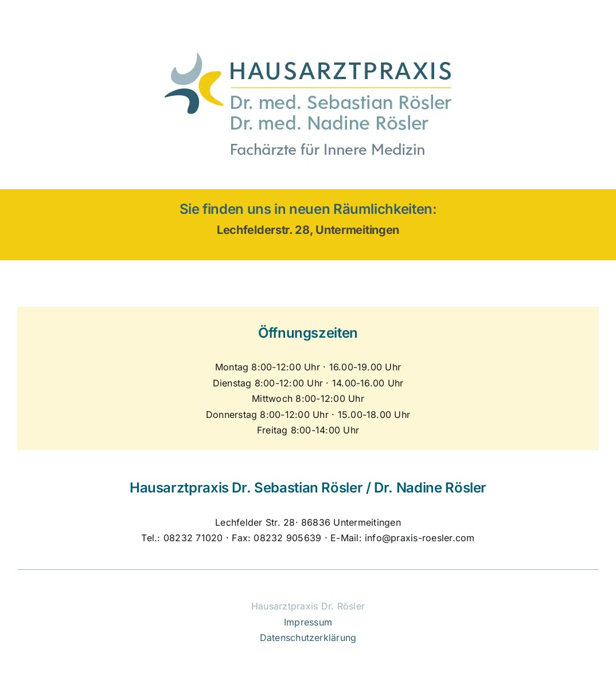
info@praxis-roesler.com (420, 538)
